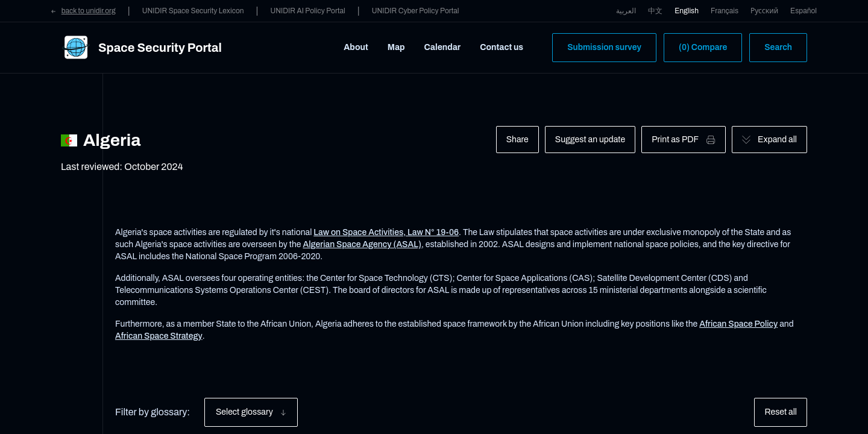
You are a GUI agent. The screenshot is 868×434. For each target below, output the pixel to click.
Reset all (781, 412)
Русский (764, 11)
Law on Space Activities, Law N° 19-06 (386, 232)
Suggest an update (590, 140)
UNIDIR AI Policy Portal (307, 11)
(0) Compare (703, 47)
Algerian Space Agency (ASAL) (362, 244)
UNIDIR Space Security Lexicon (193, 11)
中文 (655, 11)
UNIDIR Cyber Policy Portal (416, 11)
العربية (626, 11)
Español (804, 11)
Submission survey (604, 47)
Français (725, 11)
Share (517, 140)
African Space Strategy (159, 336)
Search (778, 47)
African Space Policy (738, 324)
